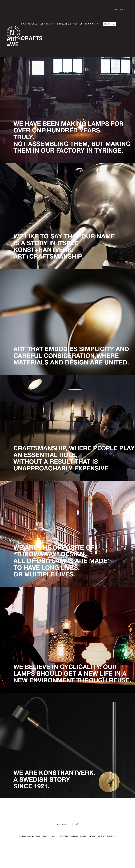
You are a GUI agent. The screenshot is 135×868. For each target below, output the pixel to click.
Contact (95, 24)
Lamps (42, 24)
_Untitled (84, 24)
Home (24, 24)
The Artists (52, 24)
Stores (74, 24)
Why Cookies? (62, 824)
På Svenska (121, 10)
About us (33, 24)
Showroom (111, 836)
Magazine (64, 24)
